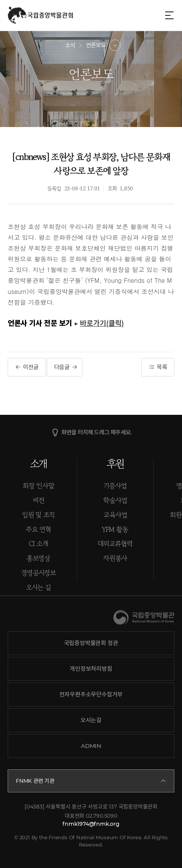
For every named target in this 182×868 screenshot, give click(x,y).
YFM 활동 (115, 529)
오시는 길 (38, 587)
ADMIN (91, 746)
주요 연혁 (38, 529)
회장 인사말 (39, 485)
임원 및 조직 (39, 515)
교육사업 (115, 515)
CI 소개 (38, 543)
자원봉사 (115, 558)
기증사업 (115, 485)
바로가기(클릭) (102, 323)
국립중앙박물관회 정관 (91, 643)
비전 (39, 500)
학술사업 (115, 500)
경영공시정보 (38, 573)
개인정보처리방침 (91, 669)
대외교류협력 (115, 543)
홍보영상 (38, 558)
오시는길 (91, 720)
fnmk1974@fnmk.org (91, 824)
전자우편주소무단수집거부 (91, 694)
